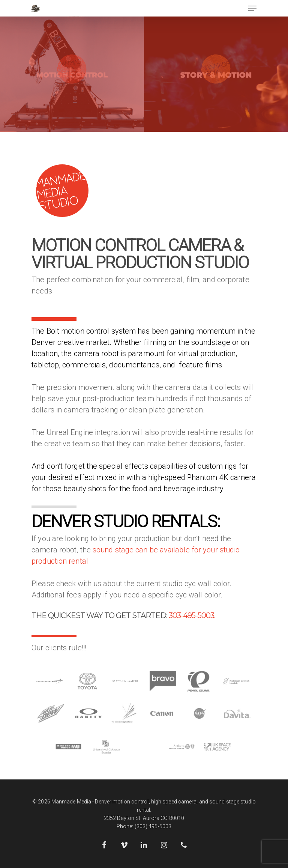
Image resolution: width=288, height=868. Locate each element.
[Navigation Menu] (252, 8)
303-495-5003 (191, 615)
